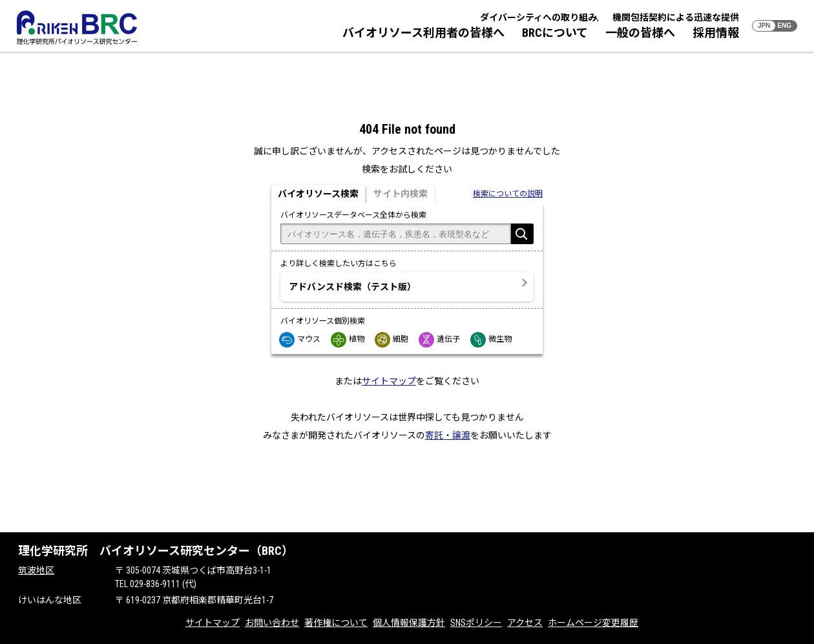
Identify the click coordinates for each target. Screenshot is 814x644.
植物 (348, 339)
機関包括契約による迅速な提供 (676, 17)
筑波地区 (36, 570)
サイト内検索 (401, 194)
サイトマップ (389, 381)
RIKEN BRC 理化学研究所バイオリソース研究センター (77, 27)
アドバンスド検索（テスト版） (352, 287)
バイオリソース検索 (318, 194)
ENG (784, 26)
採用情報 (716, 33)
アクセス (525, 623)
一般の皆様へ (640, 33)
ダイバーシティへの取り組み (538, 17)
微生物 (492, 339)
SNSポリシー (476, 623)
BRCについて (555, 33)
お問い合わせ (272, 623)
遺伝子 (440, 339)
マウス (300, 339)
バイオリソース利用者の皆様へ (423, 33)
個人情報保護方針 (409, 623)
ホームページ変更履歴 (593, 623)
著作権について (336, 623)
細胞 (392, 339)
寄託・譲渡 (448, 435)
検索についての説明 (508, 194)
